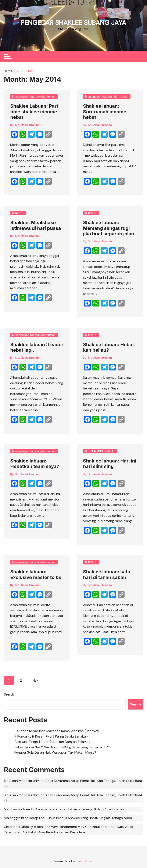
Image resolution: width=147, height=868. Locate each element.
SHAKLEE (18, 213)
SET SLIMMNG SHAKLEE (100, 451)
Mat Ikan (10, 809)
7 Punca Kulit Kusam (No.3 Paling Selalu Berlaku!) (51, 736)
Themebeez (85, 861)
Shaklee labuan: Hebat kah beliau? (109, 347)
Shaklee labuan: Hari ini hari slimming (110, 464)
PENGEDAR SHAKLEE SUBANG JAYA (73, 23)
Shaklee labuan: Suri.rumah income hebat (105, 112)
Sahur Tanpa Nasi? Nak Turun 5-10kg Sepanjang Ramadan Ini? (62, 747)
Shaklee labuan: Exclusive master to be (36, 574)
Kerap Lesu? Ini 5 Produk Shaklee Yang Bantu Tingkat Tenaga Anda (81, 818)
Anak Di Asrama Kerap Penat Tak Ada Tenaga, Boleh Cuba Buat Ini (73, 809)
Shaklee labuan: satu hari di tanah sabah (107, 574)
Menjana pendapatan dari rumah (34, 96)
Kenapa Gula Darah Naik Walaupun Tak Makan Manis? (55, 752)
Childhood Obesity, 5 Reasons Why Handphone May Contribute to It (57, 827)
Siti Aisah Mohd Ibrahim (22, 781)
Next (36, 681)
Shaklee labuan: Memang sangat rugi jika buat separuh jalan (109, 228)
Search (9, 694)
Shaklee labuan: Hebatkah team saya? (35, 464)
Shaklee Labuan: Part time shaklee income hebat (34, 112)
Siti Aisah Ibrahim (27, 125)
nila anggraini (14, 818)
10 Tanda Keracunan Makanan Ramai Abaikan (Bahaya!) (57, 731)
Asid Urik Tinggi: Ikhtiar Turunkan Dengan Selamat (52, 741)
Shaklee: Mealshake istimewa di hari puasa (35, 225)
